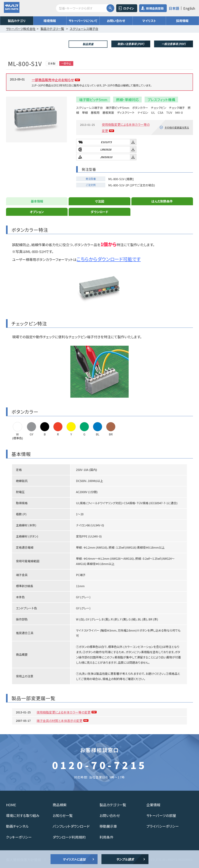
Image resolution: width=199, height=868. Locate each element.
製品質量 (88, 44)
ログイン (129, 8)
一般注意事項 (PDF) (174, 44)
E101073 (106, 142)
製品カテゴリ (17, 21)
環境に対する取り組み (23, 815)
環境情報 (50, 21)
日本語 (174, 8)
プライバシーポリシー (163, 826)
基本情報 (37, 201)
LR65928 (106, 149)
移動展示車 (108, 826)
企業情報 (153, 805)
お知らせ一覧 (63, 815)
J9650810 (106, 157)
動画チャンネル (17, 826)
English (189, 8)
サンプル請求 (125, 859)
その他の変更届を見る (177, 127)
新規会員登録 (155, 8)
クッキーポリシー (19, 837)
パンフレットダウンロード (71, 826)
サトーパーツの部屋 (161, 815)
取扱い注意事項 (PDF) (131, 44)
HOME (11, 805)
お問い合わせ (116, 21)
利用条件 (106, 837)
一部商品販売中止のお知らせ (53, 80)
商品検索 (60, 805)
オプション (37, 212)
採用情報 (182, 21)
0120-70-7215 (99, 765)
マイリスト (149, 21)
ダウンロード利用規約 (69, 837)
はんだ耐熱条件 (162, 201)
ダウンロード (99, 212)
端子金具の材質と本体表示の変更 (59, 721)
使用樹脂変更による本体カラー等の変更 (64, 712)
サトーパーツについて (83, 21)
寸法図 (99, 201)
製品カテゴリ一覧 (113, 805)
